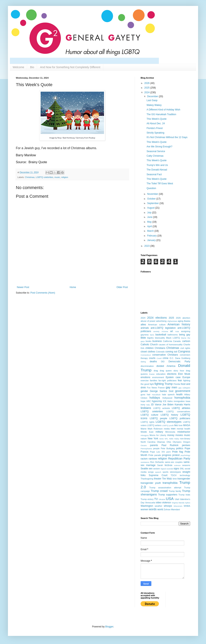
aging (180, 321)
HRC (149, 401)
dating (143, 362)
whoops (168, 506)
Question (151, 188)
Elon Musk (184, 374)
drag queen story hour (172, 371)
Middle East (147, 432)
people (156, 448)
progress (167, 455)
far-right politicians (167, 380)
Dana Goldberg (183, 358)
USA (170, 499)
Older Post (122, 287)
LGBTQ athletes (181, 408)
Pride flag (178, 452)
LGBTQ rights (147, 422)
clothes (151, 352)
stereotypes (175, 472)
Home (73, 287)
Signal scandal (167, 469)
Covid (159, 358)
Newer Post (23, 287)
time (175, 479)
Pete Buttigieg (168, 448)
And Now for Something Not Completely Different (70, 67)
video (159, 503)
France (161, 388)
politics (180, 448)
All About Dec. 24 (156, 123)
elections (172, 374)
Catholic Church (149, 345)
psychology (185, 455)
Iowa (188, 401)
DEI (163, 362)
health (179, 394)
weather (158, 506)
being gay (185, 335)
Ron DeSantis (157, 462)
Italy (148, 405)
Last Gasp (152, 100)
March (151, 231)
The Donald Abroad (157, 170)
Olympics (177, 442)
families (154, 380)
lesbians (146, 408)
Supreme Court (158, 475)
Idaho (170, 401)
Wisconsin (178, 506)
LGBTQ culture (149, 415)
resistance (145, 462)
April (150, 226)
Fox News (152, 388)
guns (143, 394)
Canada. (177, 341)
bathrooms (173, 335)
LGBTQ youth (168, 425)
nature (144, 439)
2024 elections (157, 318)
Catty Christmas (155, 156)
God (171, 391)
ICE (165, 401)
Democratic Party (179, 362)
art (172, 331)
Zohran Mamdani (172, 509)
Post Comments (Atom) (43, 293)
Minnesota (170, 432)
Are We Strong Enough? (159, 147)
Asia (177, 331)
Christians (160, 348)
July (150, 213)
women (144, 509)
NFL (166, 439)
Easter (152, 374)
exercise (145, 380)
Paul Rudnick (170, 445)
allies (143, 325)
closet (144, 352)
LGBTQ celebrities (44, 177)
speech (158, 472)
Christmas (30, 177)
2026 (147, 83)
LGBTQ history (169, 415)
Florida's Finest (155, 128)
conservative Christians (165, 355)
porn (169, 452)
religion (65, 177)
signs (176, 469)
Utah (177, 499)
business (157, 341)
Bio (32, 67)
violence (167, 503)
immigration (179, 401)
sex (151, 469)
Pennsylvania (146, 449)
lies (176, 425)
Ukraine (162, 499)
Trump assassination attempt (165, 488)
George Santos (159, 391)
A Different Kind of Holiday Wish (163, 110)
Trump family (175, 491)
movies (179, 435)
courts (152, 358)
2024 (147, 92)
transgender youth (151, 483)
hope (143, 401)
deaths (153, 362)
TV (156, 499)
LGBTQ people (158, 418)
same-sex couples (174, 462)
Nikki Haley (174, 439)
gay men (172, 387)
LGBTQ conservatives (178, 411)
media (167, 429)
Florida (177, 384)
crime (165, 358)
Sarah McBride (165, 465)
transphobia (170, 483)
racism (144, 459)
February (152, 236)
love (181, 425)
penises (186, 445)
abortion (186, 318)
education (161, 374)
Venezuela (150, 503)
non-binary (185, 439)
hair (149, 394)
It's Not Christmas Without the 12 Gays (167, 137)
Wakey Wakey (154, 105)
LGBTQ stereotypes (169, 422)
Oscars (144, 445)
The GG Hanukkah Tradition (161, 114)
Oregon (187, 442)
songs (151, 472)
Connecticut (146, 355)
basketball (161, 335)
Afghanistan (172, 321)
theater (158, 479)
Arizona (165, 331)
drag (156, 371)
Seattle (144, 469)
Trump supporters (168, 495)
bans (152, 335)
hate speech (168, 394)
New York (153, 439)
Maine (144, 429)
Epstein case (173, 377)
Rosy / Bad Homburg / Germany (71, 138)
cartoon (186, 341)
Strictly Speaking (155, 133)
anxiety (156, 331)
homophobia (182, 398)
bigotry (150, 338)
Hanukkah (156, 395)
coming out (171, 352)
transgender (184, 479)
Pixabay (92, 138)
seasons (186, 465)
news (161, 439)
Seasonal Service (156, 151)
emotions (145, 377)
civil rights (185, 348)
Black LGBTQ (173, 338)
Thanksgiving (147, 479)
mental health (183, 429)
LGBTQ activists (162, 408)
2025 (147, 88)
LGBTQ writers (154, 425)
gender (144, 391)
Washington (147, 506)
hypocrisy (157, 401)
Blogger (109, 627)
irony (143, 405)
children (150, 348)
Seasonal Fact (154, 174)
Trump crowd (159, 491)
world (160, 509)
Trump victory (147, 499)
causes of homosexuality (171, 345)
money (171, 435)
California (168, 341)
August (151, 208)
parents (154, 445)
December (153, 96)
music (57, 177)
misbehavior (184, 432)
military (159, 432)
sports (165, 472)
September (153, 203)
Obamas (161, 442)
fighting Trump (164, 384)
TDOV (174, 475)
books (148, 341)
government (183, 391)
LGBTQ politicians (180, 418)
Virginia (175, 503)
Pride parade (155, 455)
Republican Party (179, 459)
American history (179, 324)
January (152, 240)
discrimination (147, 366)
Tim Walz (167, 479)
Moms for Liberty (158, 435)
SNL (182, 469)
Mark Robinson (155, 429)
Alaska (187, 321)
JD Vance (156, 405)
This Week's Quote (157, 119)
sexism (156, 469)
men (173, 429)
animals (145, 328)
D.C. (172, 358)
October (152, 199)
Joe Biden (168, 405)
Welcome (18, 67)
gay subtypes (184, 388)
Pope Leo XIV (157, 452)
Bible (143, 338)
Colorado (160, 352)
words (153, 509)
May (150, 222)
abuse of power (148, 321)
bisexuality (160, 338)
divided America (166, 366)
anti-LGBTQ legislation (163, 328)
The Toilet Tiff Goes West (160, 184)
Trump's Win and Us (157, 165)
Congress (184, 351)
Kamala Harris (182, 405)
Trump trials (184, 495)
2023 (147, 246)
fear (180, 380)
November (153, 194)
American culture (157, 325)
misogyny (145, 435)
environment (158, 377)
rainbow (153, 459)
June (150, 217)
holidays (155, 398)
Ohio (169, 442)
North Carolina (148, 442)
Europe (186, 377)
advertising (161, 321)
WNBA (187, 506)
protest (176, 455)
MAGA (187, 425)
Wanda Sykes (184, 503)
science (177, 465)
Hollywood (167, 398)
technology (185, 475)
